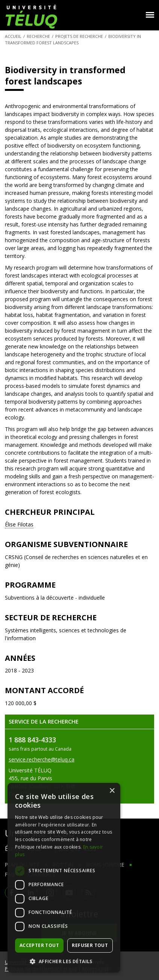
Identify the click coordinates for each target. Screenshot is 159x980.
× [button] (112, 791)
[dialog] (64, 878)
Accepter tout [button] (39, 945)
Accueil (13, 36)
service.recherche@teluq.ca (42, 759)
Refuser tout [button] (90, 945)
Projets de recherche (79, 36)
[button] (64, 961)
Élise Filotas (19, 524)
